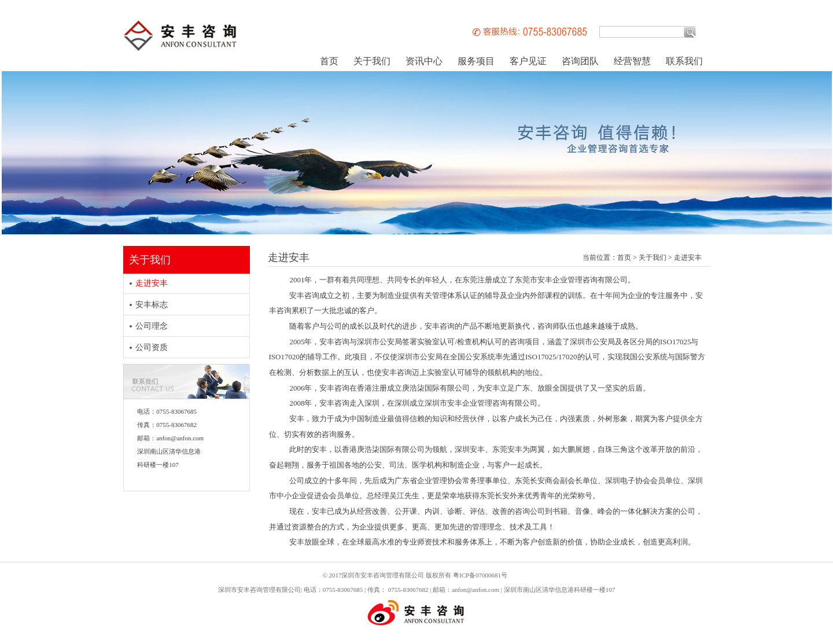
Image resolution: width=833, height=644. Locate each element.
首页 (329, 61)
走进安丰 (152, 283)
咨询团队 (580, 61)
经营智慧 (632, 61)
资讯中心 (424, 61)
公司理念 (152, 326)
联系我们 (684, 61)
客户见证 (528, 61)
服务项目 (476, 61)
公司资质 (152, 347)
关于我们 (372, 61)
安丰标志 (152, 305)
